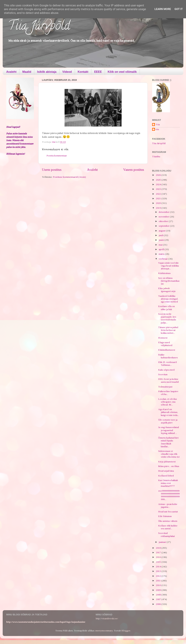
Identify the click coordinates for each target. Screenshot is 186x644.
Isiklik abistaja (47, 72)
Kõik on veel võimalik (122, 72)
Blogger (126, 631)
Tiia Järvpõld (39, 27)
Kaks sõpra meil (166, 370)
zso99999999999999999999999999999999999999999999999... (169, 495)
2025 (159, 180)
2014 (159, 567)
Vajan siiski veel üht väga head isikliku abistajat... (169, 266)
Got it (179, 9)
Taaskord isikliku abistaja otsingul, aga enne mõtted (168, 299)
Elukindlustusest (167, 350)
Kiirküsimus (164, 273)
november (164, 217)
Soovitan (163, 374)
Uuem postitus (52, 170)
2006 (159, 604)
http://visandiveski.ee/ (107, 618)
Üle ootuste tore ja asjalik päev (168, 421)
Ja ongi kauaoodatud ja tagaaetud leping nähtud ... (169, 430)
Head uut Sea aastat (168, 512)
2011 (159, 581)
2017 (159, 552)
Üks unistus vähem (168, 521)
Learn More (163, 9)
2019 (159, 208)
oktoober (164, 221)
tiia (157, 129)
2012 (159, 576)
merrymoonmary (104, 631)
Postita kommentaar (57, 156)
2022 (159, 194)
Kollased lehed (166, 476)
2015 (159, 562)
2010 (159, 585)
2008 (159, 595)
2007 (159, 599)
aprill (162, 249)
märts (162, 254)
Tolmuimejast (165, 387)
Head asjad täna (166, 471)
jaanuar (163, 542)
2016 (159, 557)
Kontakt (83, 72)
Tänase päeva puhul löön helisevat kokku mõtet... (168, 330)
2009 (159, 590)
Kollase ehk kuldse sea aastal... (168, 527)
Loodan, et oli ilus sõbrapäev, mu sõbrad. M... (168, 402)
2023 (159, 189)
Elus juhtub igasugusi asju (167, 290)
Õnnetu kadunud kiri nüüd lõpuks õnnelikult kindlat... (168, 442)
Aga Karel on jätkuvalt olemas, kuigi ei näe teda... (169, 412)
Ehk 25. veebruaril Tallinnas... (167, 364)
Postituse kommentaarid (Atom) (69, 177)
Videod (67, 72)
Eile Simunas (165, 516)
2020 (159, 203)
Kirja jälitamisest (167, 462)
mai (161, 245)
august (162, 231)
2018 (159, 548)
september (164, 226)
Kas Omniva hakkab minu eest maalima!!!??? (168, 483)
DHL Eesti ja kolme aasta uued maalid (168, 380)
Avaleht (11, 72)
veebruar (164, 259)
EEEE (98, 72)
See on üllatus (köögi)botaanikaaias (169, 281)
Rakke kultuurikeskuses (168, 356)
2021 (159, 198)
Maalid (27, 72)
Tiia (158, 124)
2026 (159, 175)
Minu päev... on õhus (169, 466)
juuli (161, 235)
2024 (159, 184)
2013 (159, 571)
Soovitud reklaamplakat (166, 535)
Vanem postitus (134, 170)
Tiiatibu (156, 156)
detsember (164, 212)
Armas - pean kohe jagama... (168, 506)
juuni (162, 240)
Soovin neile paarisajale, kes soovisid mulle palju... (167, 318)
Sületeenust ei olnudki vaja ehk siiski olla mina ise (169, 454)
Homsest (163, 338)
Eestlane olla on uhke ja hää (166, 308)
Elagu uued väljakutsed (165, 344)
